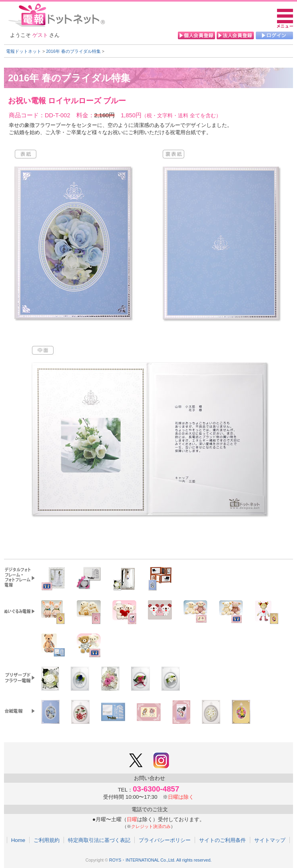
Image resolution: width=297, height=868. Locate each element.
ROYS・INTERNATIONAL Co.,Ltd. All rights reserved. (160, 860)
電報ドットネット (24, 51)
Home (18, 840)
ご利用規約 (47, 840)
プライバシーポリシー (165, 840)
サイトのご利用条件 (222, 840)
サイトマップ (270, 840)
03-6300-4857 (156, 789)
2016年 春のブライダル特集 (73, 51)
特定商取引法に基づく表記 (99, 840)
